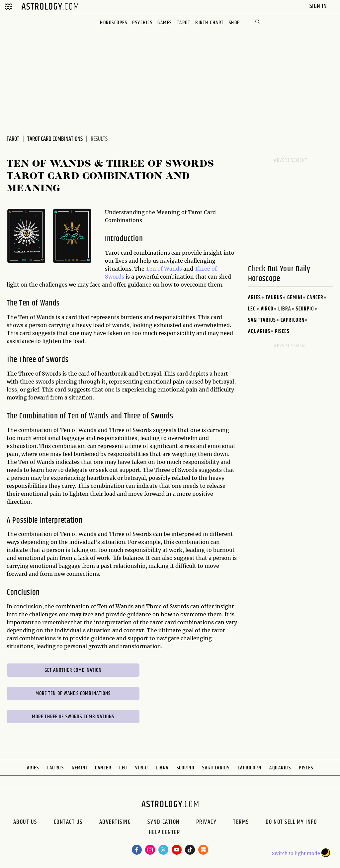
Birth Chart (210, 23)
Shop (234, 23)
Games (165, 23)
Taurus (274, 298)
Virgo (267, 309)
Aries (255, 298)
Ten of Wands (164, 269)
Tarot (184, 23)
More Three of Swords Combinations (73, 717)
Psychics (142, 23)
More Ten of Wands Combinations (73, 694)
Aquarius (259, 332)
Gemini (295, 298)
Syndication (164, 822)
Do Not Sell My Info (291, 822)
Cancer (315, 298)
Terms (241, 822)
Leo (252, 309)
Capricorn (293, 320)
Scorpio (305, 309)
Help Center (165, 833)
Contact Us (68, 822)
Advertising (115, 822)
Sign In (319, 6)
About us (25, 822)
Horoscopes (114, 23)
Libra (285, 309)
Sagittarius (262, 320)
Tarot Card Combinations (55, 139)
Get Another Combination (73, 670)
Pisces (282, 332)
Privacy (207, 822)
